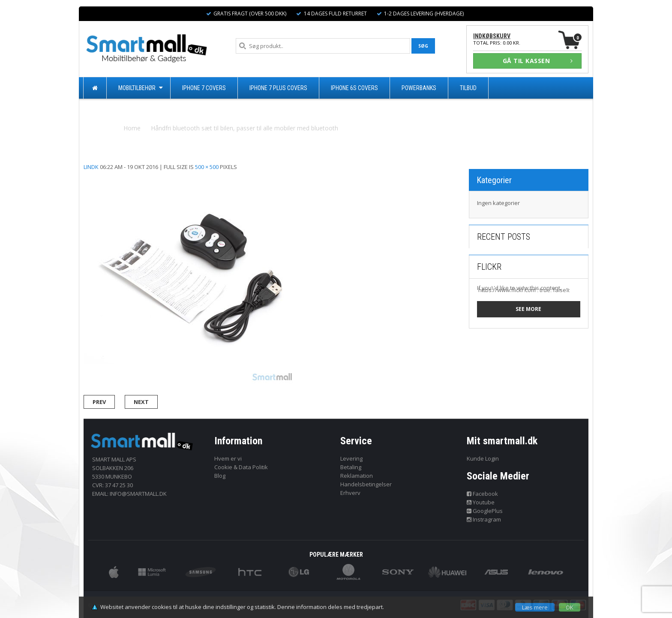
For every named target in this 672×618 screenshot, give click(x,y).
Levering (351, 458)
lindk (91, 167)
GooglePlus (485, 511)
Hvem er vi (228, 458)
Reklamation (357, 476)
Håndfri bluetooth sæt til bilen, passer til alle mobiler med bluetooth (244, 128)
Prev (99, 402)
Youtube (481, 502)
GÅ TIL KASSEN (538, 61)
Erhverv (350, 493)
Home (132, 128)
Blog (220, 476)
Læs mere (535, 607)
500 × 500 (207, 167)
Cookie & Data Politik (241, 467)
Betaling (351, 467)
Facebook (483, 494)
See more (528, 309)
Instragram (484, 519)
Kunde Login (483, 458)
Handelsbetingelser (366, 484)
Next (141, 402)
